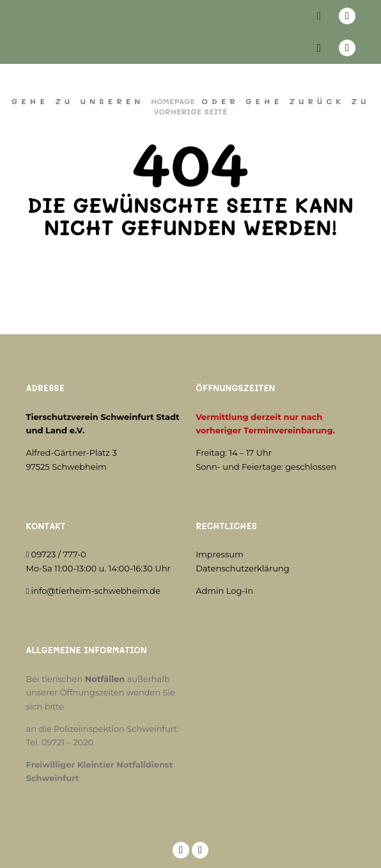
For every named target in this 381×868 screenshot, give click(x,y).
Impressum (220, 554)
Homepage (173, 101)
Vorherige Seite (190, 111)
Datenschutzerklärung (243, 568)
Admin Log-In (224, 591)
